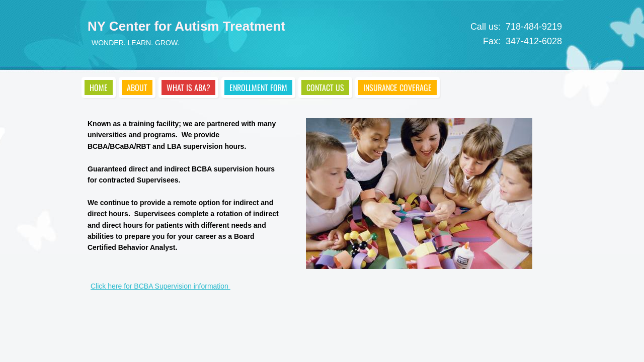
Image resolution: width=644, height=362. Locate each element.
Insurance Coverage (397, 87)
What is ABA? (188, 87)
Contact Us (325, 87)
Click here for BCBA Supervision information (160, 286)
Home (99, 87)
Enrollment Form (258, 87)
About (137, 87)
